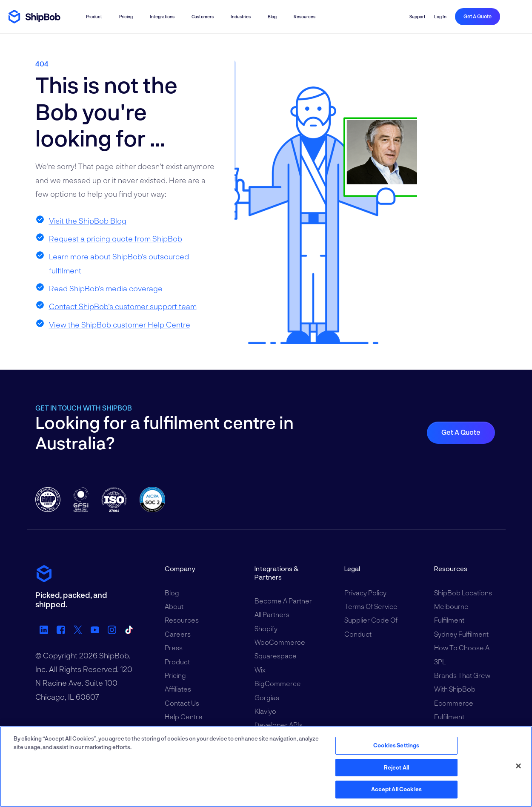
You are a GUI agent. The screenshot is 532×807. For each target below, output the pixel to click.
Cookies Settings (396, 745)
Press (174, 648)
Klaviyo (265, 711)
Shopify (266, 628)
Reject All (396, 767)
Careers (178, 634)
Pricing (126, 17)
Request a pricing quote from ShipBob (116, 238)
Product (94, 17)
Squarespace (276, 656)
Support (418, 17)
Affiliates (178, 689)
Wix (260, 670)
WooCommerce (280, 642)
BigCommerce (278, 683)
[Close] (518, 766)
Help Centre (184, 717)
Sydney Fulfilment (461, 634)
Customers (203, 17)
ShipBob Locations (463, 593)
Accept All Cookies (396, 789)
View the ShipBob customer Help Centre (120, 325)
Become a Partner (283, 601)
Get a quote (478, 16)
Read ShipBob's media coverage (106, 288)
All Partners (272, 614)
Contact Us (182, 703)
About (174, 606)
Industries (241, 17)
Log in (440, 17)
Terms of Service (371, 606)
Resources (305, 17)
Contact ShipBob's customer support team (123, 306)
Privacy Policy (365, 593)
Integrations (162, 17)
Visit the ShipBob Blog (88, 221)
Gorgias (267, 697)
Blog (272, 17)
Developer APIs (279, 725)
